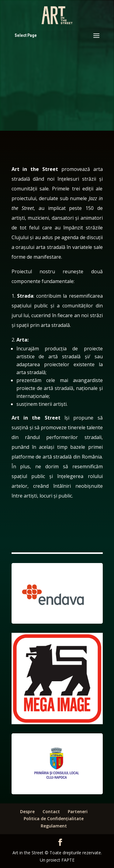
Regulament (54, 826)
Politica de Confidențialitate (54, 818)
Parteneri (78, 811)
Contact (51, 811)
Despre (27, 811)
